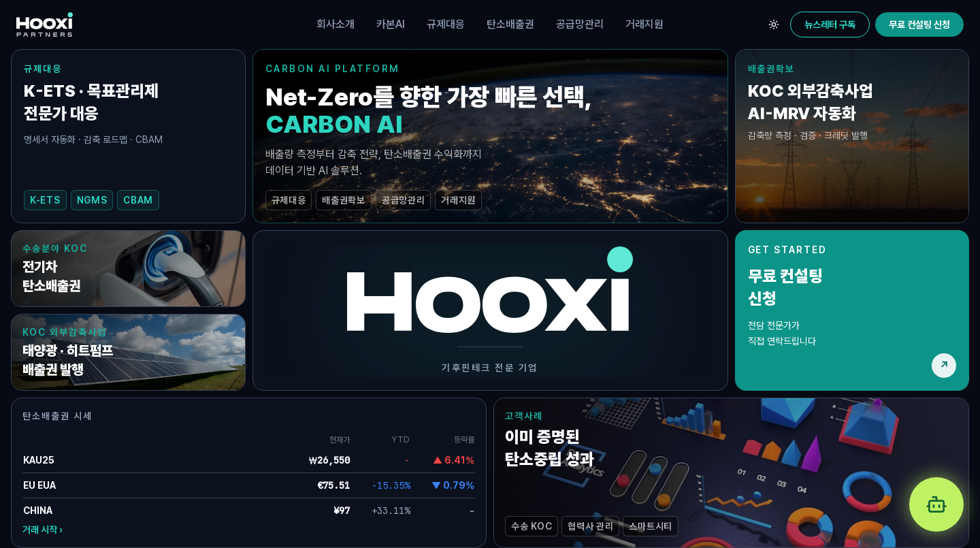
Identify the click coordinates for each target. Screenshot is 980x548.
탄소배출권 (510, 24)
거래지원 (644, 24)
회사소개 (336, 24)
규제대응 (446, 24)
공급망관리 (580, 24)
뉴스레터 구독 (830, 25)
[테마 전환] (774, 25)
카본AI (391, 24)
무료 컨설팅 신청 (919, 25)
